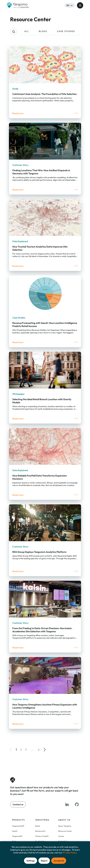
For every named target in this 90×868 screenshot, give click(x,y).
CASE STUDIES (66, 31)
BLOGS (43, 31)
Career (61, 836)
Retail (38, 826)
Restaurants (40, 831)
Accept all (59, 861)
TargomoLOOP (18, 826)
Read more (18, 113)
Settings (31, 861)
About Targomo (65, 826)
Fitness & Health (42, 836)
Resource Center (65, 831)
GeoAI (15, 831)
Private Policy (70, 853)
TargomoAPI (17, 836)
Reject (44, 861)
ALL (27, 31)
